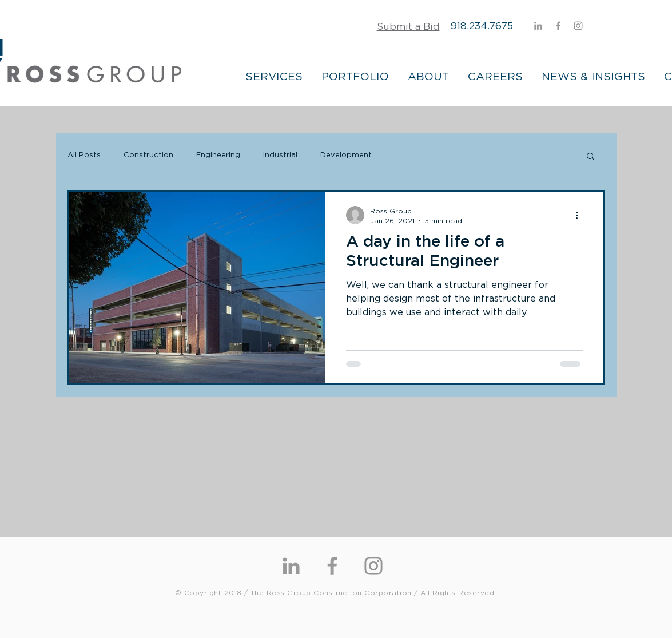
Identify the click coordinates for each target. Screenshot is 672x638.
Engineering (218, 155)
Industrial (280, 155)
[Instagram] (578, 26)
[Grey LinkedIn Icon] (538, 26)
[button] (591, 157)
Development (346, 155)
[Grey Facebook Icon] (558, 26)
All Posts (84, 155)
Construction (148, 155)
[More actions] (581, 215)
